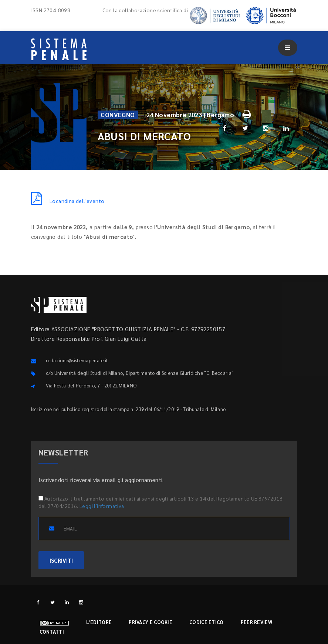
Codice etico (207, 622)
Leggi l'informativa (102, 506)
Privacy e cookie (151, 622)
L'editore (99, 622)
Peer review (256, 622)
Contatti (52, 632)
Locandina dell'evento (68, 201)
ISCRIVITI (61, 560)
